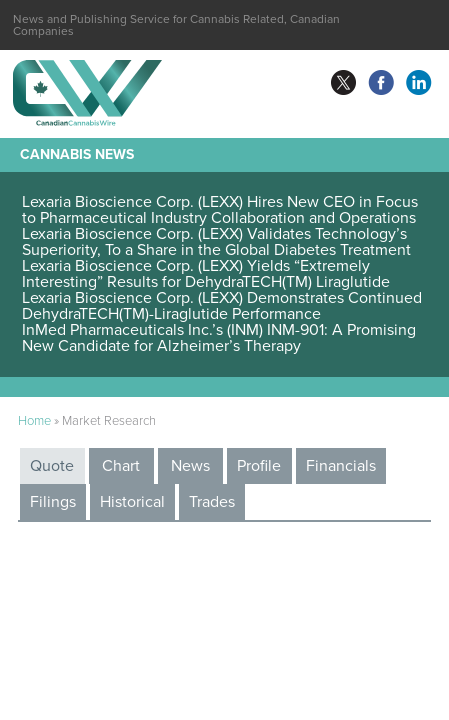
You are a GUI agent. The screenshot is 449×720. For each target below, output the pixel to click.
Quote (52, 466)
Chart (121, 466)
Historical (132, 502)
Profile (259, 466)
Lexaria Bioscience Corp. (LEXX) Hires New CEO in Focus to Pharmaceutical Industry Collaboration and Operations (220, 210)
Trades (212, 502)
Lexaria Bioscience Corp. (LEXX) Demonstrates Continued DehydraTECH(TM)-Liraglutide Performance (222, 306)
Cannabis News (77, 154)
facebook (381, 83)
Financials (341, 466)
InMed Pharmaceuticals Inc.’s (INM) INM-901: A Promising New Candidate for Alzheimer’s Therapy (219, 338)
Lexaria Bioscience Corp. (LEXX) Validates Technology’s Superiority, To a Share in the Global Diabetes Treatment (216, 242)
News (190, 466)
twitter (343, 83)
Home (34, 421)
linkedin (419, 83)
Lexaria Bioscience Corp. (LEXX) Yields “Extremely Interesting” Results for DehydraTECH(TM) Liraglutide (208, 274)
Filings (53, 502)
